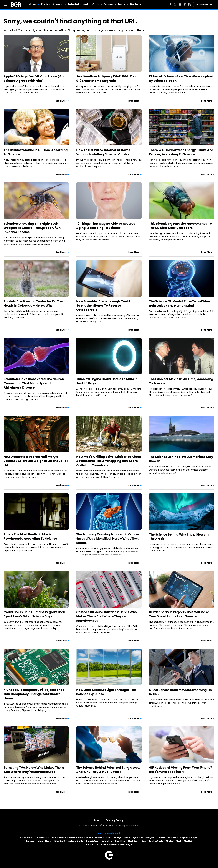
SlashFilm (120, 841)
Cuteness (40, 837)
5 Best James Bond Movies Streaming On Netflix (180, 692)
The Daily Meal (173, 841)
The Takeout (90, 845)
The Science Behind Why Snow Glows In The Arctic (179, 537)
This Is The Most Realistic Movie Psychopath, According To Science (30, 536)
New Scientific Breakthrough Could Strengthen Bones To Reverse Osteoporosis (103, 305)
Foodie (63, 837)
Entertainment (78, 4)
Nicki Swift (60, 841)
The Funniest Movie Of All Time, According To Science (181, 381)
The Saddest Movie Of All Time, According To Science (36, 152)
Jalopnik (183, 837)
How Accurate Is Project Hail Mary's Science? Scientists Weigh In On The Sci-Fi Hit (36, 461)
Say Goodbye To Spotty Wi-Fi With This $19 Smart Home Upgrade (106, 79)
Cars (96, 4)
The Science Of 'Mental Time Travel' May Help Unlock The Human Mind (180, 303)
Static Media (94, 826)
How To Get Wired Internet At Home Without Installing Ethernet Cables (103, 152)
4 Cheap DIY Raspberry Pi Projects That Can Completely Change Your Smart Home (34, 694)
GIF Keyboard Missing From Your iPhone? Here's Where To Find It (180, 770)
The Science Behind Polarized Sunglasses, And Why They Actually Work (108, 770)
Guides (109, 4)
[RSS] (190, 5)
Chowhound (26, 837)
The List (188, 841)
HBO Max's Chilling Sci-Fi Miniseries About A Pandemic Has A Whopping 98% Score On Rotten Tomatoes (109, 461)
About (98, 820)
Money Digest (45, 841)
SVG (144, 841)
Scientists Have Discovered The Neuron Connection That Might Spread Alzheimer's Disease (34, 383)
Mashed (30, 841)
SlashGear (133, 841)
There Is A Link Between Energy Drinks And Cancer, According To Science (181, 152)
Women (113, 845)
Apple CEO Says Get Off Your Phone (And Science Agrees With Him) (35, 79)
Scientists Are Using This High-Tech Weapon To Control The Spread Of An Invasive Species (32, 228)
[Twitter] (175, 5)
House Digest (148, 837)
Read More (61, 101)
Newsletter (204, 5)
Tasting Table (156, 841)
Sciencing (107, 841)
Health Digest (131, 837)
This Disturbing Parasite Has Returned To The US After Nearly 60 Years (180, 226)
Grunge (117, 837)
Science (58, 4)
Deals (122, 4)
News (32, 4)
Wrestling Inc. (127, 845)
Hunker (161, 837)
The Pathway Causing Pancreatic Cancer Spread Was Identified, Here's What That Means (108, 539)
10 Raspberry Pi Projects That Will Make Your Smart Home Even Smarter (179, 614)
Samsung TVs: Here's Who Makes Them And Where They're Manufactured (34, 770)
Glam (108, 837)
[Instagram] (180, 5)
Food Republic (76, 837)
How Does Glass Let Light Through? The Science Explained (106, 692)
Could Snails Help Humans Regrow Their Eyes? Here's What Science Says (34, 614)
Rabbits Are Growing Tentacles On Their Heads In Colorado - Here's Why (34, 303)
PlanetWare (92, 841)
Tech (44, 4)
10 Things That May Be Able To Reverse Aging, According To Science (106, 226)
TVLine (103, 845)
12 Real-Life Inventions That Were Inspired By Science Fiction (181, 79)
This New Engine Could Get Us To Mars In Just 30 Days (107, 381)
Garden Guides (94, 837)
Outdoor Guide (76, 841)
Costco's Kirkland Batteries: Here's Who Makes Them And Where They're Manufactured (107, 616)
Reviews (136, 4)
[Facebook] (170, 5)
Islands (172, 837)
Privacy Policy (115, 820)
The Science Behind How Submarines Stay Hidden (181, 459)
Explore (52, 837)
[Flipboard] (185, 5)
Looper (194, 837)
